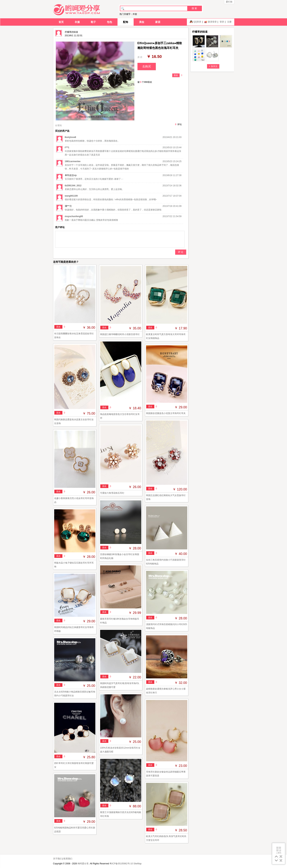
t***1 (67, 147)
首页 (61, 22)
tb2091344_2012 (73, 186)
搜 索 (194, 8)
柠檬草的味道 (71, 32)
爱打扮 (229, 2)
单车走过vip (71, 175)
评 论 (181, 252)
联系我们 (68, 859)
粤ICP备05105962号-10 (121, 864)
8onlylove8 (70, 137)
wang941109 (71, 196)
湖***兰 (68, 206)
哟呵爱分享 (83, 864)
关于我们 (57, 859)
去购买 (147, 66)
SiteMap (137, 864)
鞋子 (93, 22)
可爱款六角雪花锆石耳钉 (112, 493)
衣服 (77, 22)
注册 (229, 22)
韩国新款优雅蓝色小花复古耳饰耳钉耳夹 (166, 413)
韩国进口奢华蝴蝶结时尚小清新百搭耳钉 (120, 334)
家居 (158, 22)
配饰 (126, 22)
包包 (109, 22)
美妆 (142, 22)
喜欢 (176, 75)
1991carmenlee (73, 161)
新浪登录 (212, 22)
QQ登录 (197, 22)
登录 (222, 22)
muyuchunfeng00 (74, 216)
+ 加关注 (213, 66)
